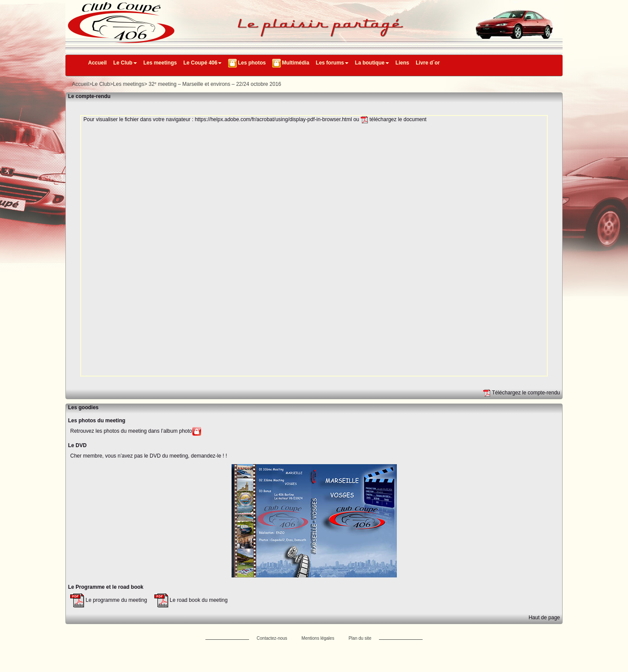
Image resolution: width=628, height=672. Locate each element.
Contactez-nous (272, 638)
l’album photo (176, 431)
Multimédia (295, 63)
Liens (402, 63)
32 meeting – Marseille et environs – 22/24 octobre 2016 (215, 84)
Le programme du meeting (109, 600)
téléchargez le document (394, 119)
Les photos (252, 63)
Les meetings (160, 63)
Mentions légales (318, 638)
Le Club (125, 63)
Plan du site (360, 638)
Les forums (332, 63)
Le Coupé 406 (202, 63)
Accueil (97, 63)
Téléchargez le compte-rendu (522, 393)
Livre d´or (428, 63)
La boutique (372, 63)
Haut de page (544, 618)
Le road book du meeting (191, 600)
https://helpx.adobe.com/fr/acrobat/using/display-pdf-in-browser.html (273, 119)
